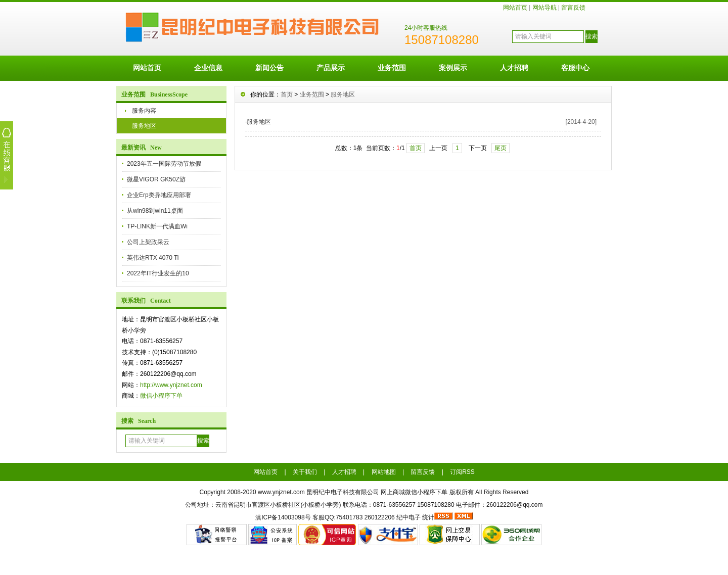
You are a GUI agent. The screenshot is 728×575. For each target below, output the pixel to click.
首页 (287, 94)
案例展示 (453, 68)
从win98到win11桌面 (155, 211)
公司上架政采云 (148, 242)
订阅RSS (462, 472)
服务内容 (144, 111)
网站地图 (384, 472)
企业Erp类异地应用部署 (159, 195)
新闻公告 (269, 68)
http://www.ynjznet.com (171, 385)
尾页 (500, 148)
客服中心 (575, 68)
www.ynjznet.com (281, 492)
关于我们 (305, 472)
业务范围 (392, 68)
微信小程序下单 (161, 396)
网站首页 (515, 8)
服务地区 (144, 126)
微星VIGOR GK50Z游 (156, 179)
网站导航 (544, 8)
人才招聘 (514, 68)
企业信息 (208, 68)
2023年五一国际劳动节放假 (164, 164)
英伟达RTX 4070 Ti (153, 258)
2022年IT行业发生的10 (158, 273)
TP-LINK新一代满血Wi (157, 226)
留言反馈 (573, 8)
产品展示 (331, 68)
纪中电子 (408, 517)
